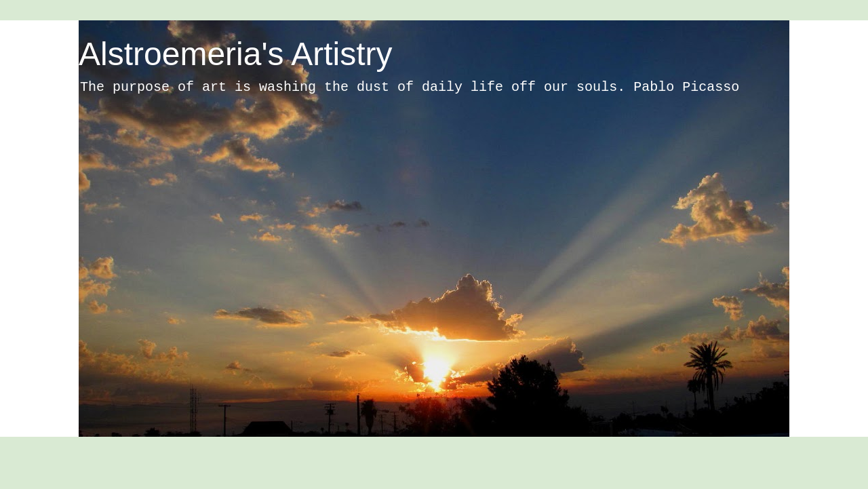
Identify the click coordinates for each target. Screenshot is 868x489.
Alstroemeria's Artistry (236, 54)
